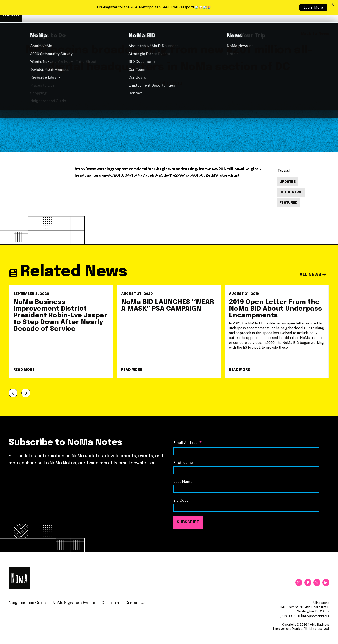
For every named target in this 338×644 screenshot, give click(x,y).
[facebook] (308, 583)
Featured (289, 203)
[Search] (327, 11)
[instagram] (299, 583)
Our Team (110, 603)
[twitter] (317, 583)
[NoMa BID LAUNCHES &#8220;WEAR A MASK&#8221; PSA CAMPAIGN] (169, 332)
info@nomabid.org (316, 616)
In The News (291, 192)
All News (313, 275)
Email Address (188, 443)
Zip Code (181, 500)
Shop (312, 11)
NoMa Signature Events (74, 603)
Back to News (315, 34)
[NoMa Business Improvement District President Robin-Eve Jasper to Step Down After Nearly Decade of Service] (61, 332)
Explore (209, 11)
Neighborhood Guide (279, 11)
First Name (183, 462)
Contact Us (135, 603)
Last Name (183, 481)
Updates (288, 182)
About (241, 11)
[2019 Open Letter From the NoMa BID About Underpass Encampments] (277, 332)
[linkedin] (326, 583)
